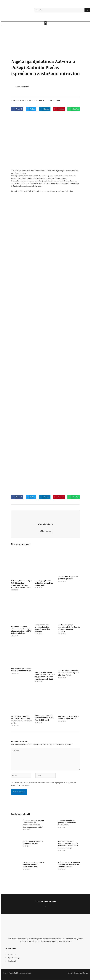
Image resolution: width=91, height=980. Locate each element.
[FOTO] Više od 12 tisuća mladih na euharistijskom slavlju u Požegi (69, 673)
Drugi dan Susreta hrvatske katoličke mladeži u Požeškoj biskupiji (42, 628)
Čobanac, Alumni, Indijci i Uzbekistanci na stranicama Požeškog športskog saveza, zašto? (22, 584)
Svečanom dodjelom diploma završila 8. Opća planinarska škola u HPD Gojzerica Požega (21, 630)
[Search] (87, 10)
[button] (45, 23)
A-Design (85, 973)
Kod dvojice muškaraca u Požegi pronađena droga (21, 670)
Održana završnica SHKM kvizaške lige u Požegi (69, 718)
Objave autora (46, 531)
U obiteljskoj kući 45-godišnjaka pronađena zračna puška (44, 583)
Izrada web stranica (74, 973)
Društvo (41, 100)
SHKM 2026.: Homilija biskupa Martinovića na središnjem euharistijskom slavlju (22, 720)
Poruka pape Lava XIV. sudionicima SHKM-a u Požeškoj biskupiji (44, 718)
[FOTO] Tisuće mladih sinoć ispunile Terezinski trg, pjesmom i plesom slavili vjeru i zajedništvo (45, 676)
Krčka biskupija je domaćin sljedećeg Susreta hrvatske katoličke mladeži (69, 628)
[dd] (45, 47)
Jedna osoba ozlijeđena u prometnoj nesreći (68, 578)
